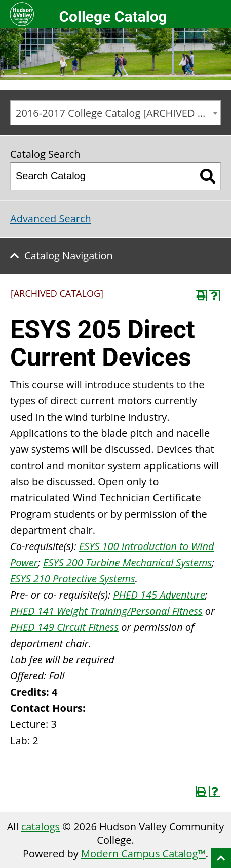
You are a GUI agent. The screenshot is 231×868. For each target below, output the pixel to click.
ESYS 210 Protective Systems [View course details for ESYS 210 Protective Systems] (73, 579)
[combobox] (115, 113)
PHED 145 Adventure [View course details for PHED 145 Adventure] (159, 595)
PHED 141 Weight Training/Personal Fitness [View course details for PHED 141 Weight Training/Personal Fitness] (106, 611)
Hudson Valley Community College (22, 14)
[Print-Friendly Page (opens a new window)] (201, 296)
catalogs (41, 826)
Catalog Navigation (69, 256)
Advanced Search (51, 219)
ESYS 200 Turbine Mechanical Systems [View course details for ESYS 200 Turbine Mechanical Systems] (127, 562)
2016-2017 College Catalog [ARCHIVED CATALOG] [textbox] (118, 113)
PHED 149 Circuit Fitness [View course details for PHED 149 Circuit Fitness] (64, 627)
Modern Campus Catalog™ (143, 854)
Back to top (221, 858)
